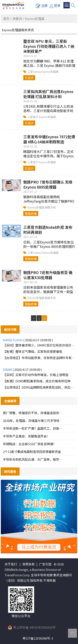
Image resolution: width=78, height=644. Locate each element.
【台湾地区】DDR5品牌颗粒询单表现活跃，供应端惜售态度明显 (39, 387)
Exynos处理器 (50, 72)
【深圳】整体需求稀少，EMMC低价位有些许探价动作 (39, 345)
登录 (55, 5)
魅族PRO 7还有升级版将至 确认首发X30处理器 (48, 275)
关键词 (17, 19)
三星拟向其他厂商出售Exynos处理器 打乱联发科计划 (48, 94)
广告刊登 (45, 564)
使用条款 (28, 564)
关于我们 (11, 564)
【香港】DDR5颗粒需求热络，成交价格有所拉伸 (37, 381)
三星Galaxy (35, 72)
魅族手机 (50, 207)
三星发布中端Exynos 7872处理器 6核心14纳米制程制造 (49, 139)
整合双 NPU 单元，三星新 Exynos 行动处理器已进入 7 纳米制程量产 (49, 46)
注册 (42, 5)
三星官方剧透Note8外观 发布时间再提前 (48, 230)
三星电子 (33, 117)
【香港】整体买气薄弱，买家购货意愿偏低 (33, 351)
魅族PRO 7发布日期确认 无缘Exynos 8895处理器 (48, 184)
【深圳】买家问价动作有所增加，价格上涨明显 (36, 375)
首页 (6, 19)
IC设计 (29, 78)
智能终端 (31, 213)
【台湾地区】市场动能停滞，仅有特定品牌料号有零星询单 (39, 358)
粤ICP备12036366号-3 (38, 638)
